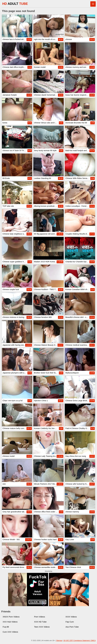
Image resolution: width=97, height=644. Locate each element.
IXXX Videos (71, 617)
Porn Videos (40, 617)
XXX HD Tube (40, 622)
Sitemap (59, 641)
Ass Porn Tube (72, 627)
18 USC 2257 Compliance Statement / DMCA (80, 641)
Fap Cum (70, 622)
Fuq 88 (6, 627)
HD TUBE (15, 4)
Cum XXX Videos (10, 632)
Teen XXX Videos (42, 627)
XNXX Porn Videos (11, 617)
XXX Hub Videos (10, 622)
